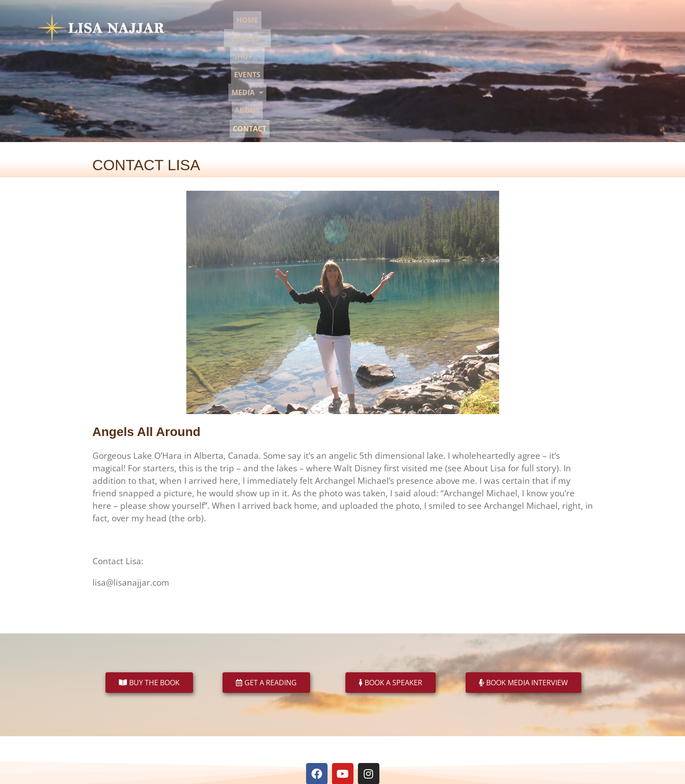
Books (242, 714)
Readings (271, 714)
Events (452, 28)
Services (373, 28)
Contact (566, 28)
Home (333, 28)
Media (490, 28)
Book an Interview (366, 714)
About (528, 28)
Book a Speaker (312, 714)
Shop (416, 28)
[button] (373, 28)
